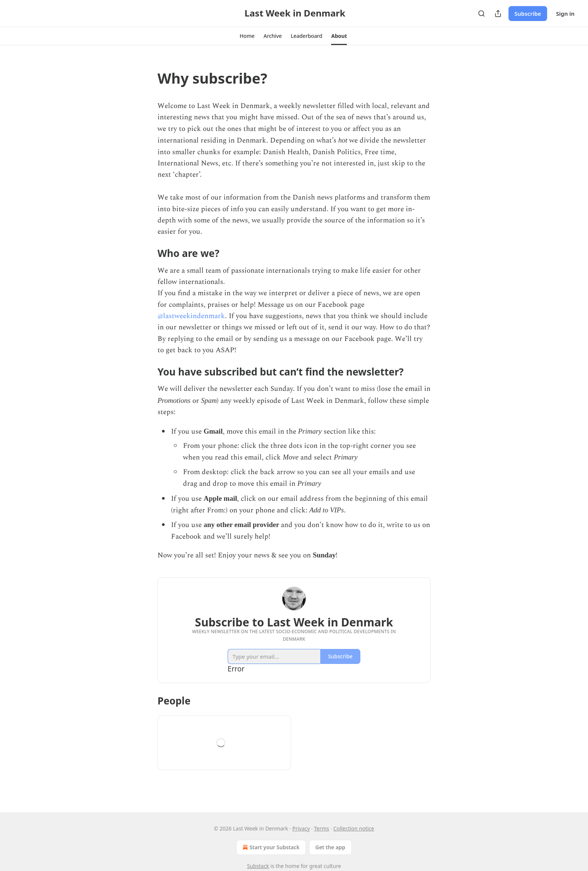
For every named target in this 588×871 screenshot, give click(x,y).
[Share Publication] (498, 14)
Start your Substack (270, 847)
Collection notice (354, 828)
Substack (258, 866)
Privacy (301, 828)
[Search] (481, 14)
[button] (247, 36)
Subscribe (528, 14)
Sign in (565, 14)
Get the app (330, 847)
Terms (321, 828)
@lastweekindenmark (191, 316)
